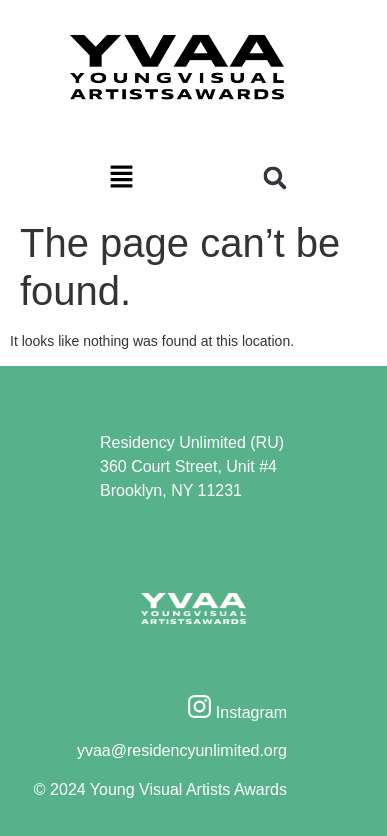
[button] (122, 179)
